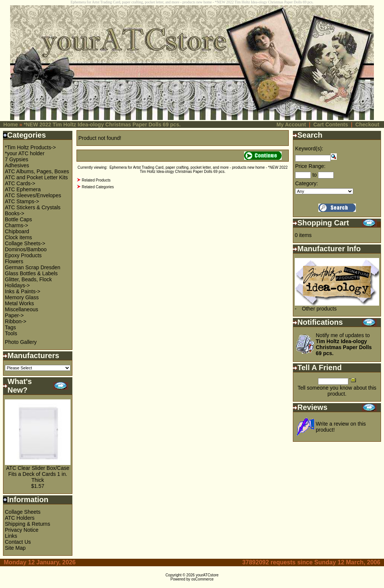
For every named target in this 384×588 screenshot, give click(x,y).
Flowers (14, 261)
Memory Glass (22, 297)
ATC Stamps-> (22, 201)
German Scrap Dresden (33, 267)
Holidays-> (17, 285)
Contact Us (18, 542)
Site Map (15, 548)
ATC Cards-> (20, 183)
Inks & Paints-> (23, 291)
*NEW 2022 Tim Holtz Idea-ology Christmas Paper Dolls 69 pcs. (102, 124)
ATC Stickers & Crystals (33, 207)
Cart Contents (331, 124)
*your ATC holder (25, 153)
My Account (291, 124)
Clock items (18, 237)
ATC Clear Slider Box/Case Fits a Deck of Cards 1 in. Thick (38, 474)
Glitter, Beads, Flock (28, 279)
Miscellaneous (22, 309)
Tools (11, 333)
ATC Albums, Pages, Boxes (37, 171)
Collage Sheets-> (25, 243)
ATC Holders (20, 518)
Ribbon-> (16, 321)
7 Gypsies (16, 159)
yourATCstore (207, 575)
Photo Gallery (21, 342)
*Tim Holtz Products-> (30, 147)
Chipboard (17, 231)
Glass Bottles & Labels (31, 273)
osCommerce (202, 579)
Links (11, 536)
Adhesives (17, 165)
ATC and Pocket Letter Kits (36, 177)
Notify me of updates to (344, 344)
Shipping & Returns (28, 524)
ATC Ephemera (23, 189)
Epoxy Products (23, 255)
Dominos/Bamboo (26, 249)
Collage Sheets (23, 512)
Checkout (367, 124)
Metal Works (19, 303)
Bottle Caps (18, 219)
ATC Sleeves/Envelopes (33, 195)
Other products (319, 309)
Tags (10, 327)
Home (11, 124)
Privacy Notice (22, 530)
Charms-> (16, 225)
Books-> (15, 213)
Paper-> (14, 315)
